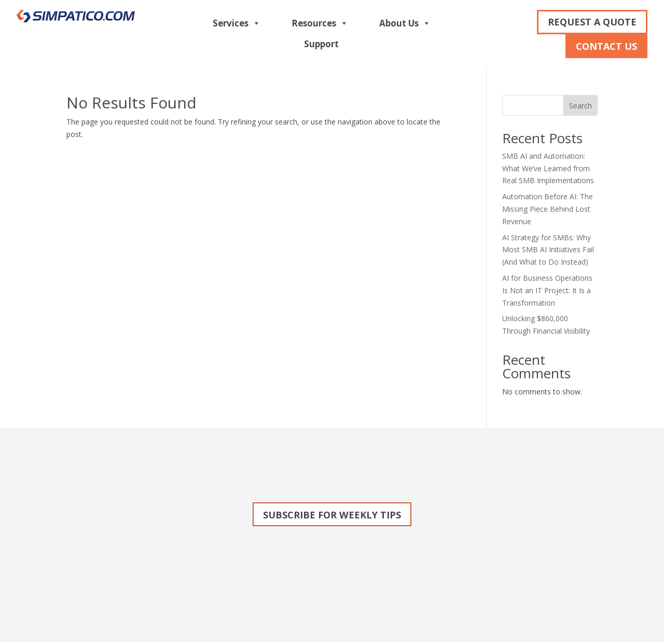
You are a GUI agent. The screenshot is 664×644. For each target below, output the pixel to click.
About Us (405, 23)
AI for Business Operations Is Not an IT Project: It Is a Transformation (547, 290)
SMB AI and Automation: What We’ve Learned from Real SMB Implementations (548, 168)
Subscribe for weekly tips (332, 515)
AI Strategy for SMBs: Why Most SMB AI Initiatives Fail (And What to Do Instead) (548, 250)
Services (237, 23)
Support (321, 44)
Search (580, 106)
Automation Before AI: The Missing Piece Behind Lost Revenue (548, 209)
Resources (320, 23)
